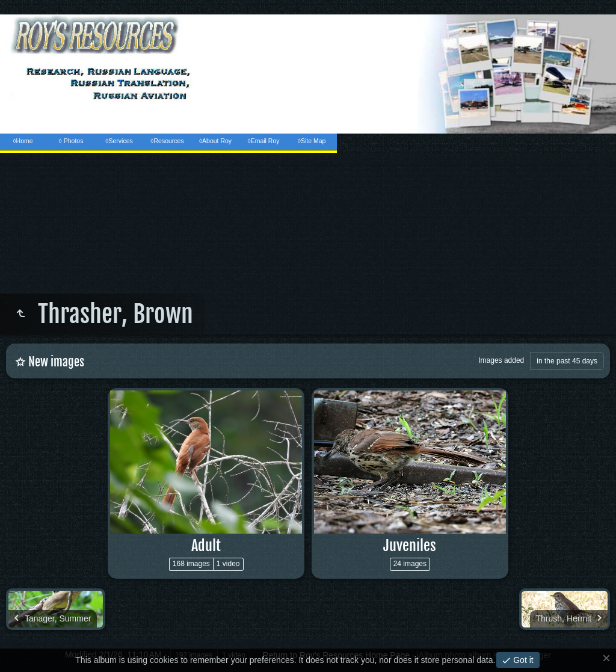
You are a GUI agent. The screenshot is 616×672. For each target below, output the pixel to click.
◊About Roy (215, 141)
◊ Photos (71, 141)
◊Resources (167, 141)
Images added (501, 360)
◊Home (23, 141)
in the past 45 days (567, 361)
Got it (522, 660)
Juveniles (410, 546)
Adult (206, 546)
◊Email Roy (263, 141)
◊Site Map (312, 141)
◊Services (119, 141)
